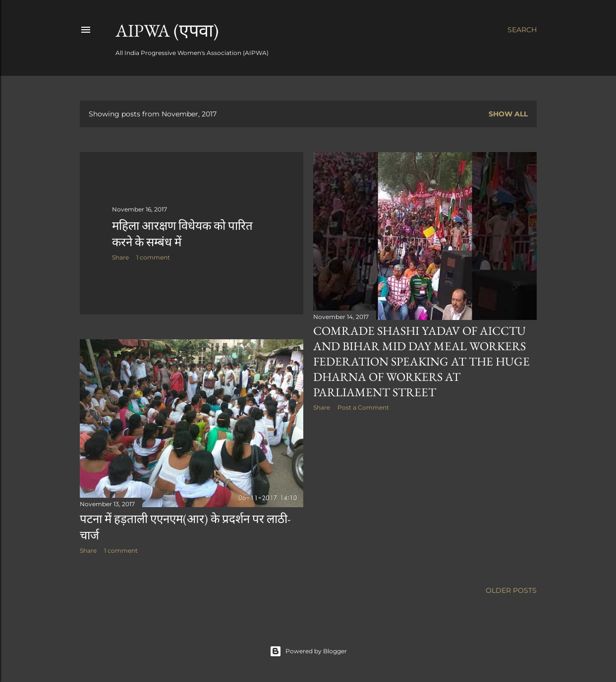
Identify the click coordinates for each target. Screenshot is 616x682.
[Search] (522, 30)
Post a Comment (363, 407)
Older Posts (511, 590)
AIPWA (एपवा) (167, 30)
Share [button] (120, 257)
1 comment (153, 257)
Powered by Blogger (308, 651)
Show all (508, 114)
